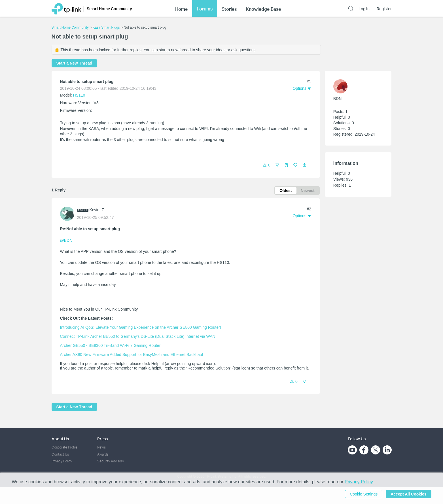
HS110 (79, 95)
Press (102, 439)
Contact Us (60, 454)
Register (384, 9)
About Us (60, 439)
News (101, 447)
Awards (103, 454)
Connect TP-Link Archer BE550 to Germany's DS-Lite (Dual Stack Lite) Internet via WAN (138, 336)
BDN (338, 99)
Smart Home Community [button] (109, 9)
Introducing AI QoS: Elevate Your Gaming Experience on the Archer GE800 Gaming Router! (141, 327)
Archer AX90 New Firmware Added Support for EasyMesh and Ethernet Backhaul (132, 354)
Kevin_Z (97, 210)
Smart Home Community (70, 27)
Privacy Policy (62, 461)
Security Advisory (111, 461)
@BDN (66, 240)
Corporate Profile (64, 447)
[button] (304, 165)
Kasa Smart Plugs (106, 27)
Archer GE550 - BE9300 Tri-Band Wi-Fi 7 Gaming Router (110, 345)
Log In (364, 9)
